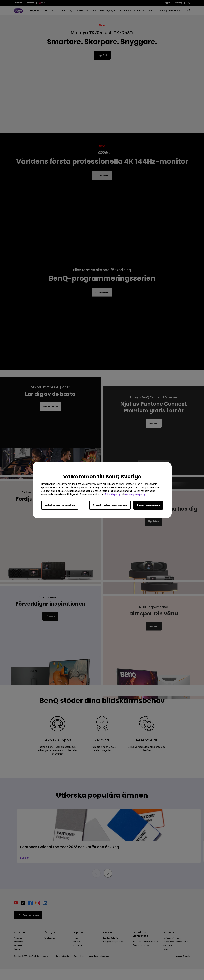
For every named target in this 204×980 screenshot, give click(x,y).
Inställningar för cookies (60, 505)
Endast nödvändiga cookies (110, 505)
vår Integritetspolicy (135, 494)
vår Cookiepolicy (112, 494)
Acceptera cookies (148, 505)
